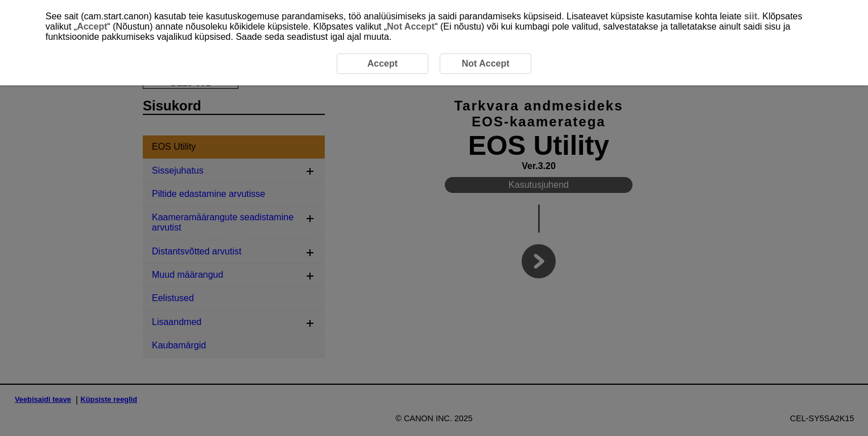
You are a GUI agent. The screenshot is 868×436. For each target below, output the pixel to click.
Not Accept (411, 26)
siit (751, 16)
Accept (92, 26)
